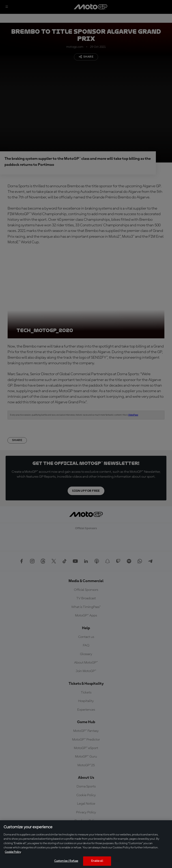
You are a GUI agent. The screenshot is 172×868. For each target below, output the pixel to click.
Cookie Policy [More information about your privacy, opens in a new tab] (13, 852)
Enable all (97, 861)
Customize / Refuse (66, 861)
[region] (86, 844)
